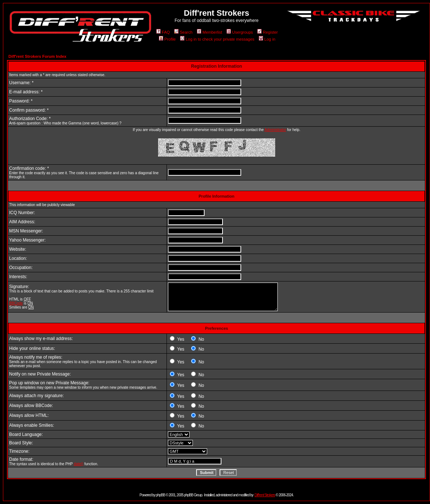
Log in (267, 39)
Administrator (275, 130)
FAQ (163, 32)
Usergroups (240, 32)
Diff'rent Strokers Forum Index (37, 56)
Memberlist (210, 32)
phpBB (160, 495)
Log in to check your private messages (217, 39)
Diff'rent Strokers (265, 495)
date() (79, 464)
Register (268, 32)
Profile (167, 39)
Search (183, 32)
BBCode (16, 303)
